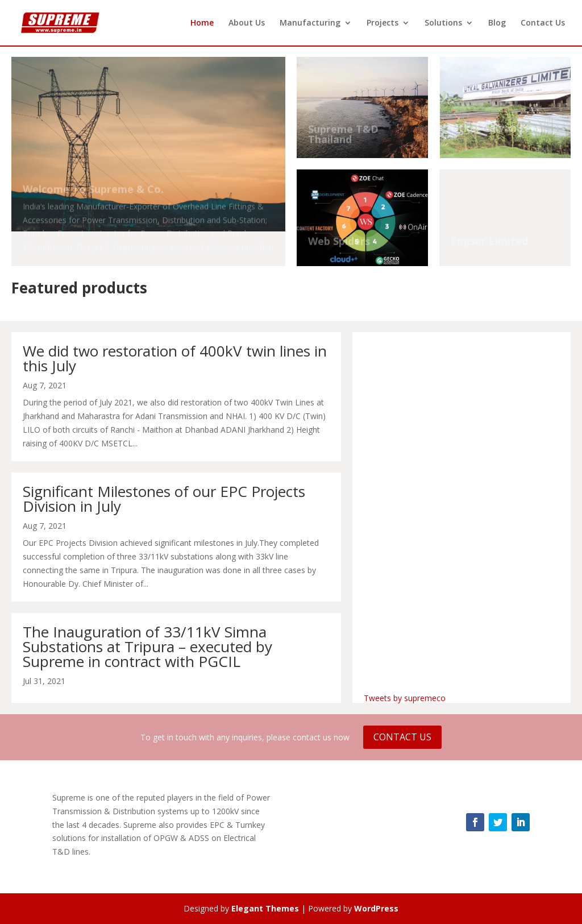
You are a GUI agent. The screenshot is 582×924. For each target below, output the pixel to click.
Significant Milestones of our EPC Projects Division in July (164, 499)
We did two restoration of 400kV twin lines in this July (175, 358)
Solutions (443, 23)
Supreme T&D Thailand (343, 135)
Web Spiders (339, 242)
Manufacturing (310, 23)
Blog (497, 23)
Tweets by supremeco (405, 698)
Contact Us (543, 23)
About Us (247, 23)
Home (202, 23)
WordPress (376, 908)
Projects (383, 23)
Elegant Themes (265, 908)
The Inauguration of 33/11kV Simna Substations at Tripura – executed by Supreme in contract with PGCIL (147, 647)
